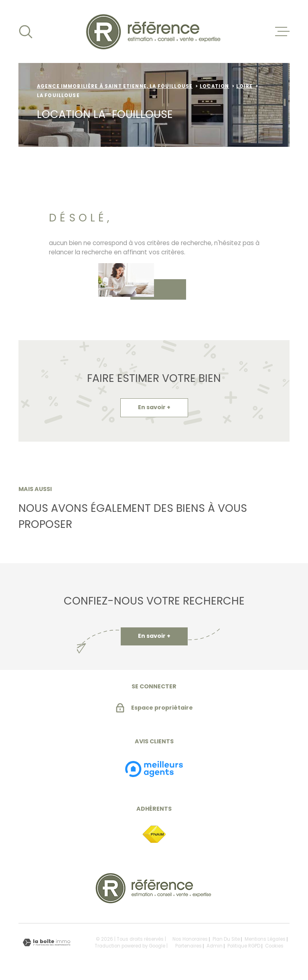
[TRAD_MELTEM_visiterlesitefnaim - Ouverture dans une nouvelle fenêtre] (154, 835)
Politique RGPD (244, 946)
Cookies (274, 946)
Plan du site (226, 939)
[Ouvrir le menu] (282, 32)
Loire (244, 86)
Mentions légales (265, 939)
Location (214, 86)
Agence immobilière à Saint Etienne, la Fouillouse (115, 86)
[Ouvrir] (26, 32)
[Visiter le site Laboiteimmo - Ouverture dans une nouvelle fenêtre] (47, 942)
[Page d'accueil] (154, 31)
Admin (215, 946)
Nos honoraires (190, 939)
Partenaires (188, 946)
